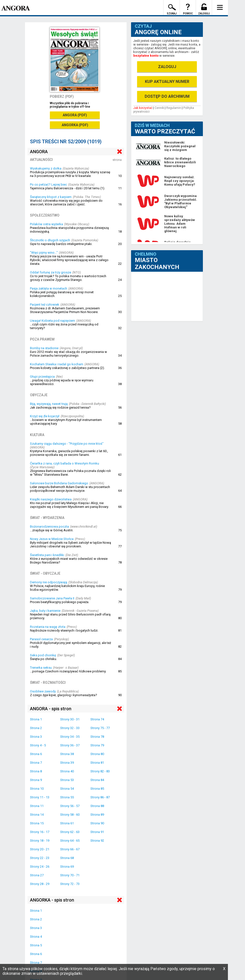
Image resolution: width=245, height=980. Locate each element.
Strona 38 (67, 754)
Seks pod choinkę (43, 655)
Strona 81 (97, 763)
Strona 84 (97, 780)
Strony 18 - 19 (40, 841)
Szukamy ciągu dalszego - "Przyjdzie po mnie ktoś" (67, 444)
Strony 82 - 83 (100, 771)
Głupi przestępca (42, 377)
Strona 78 (97, 737)
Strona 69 (67, 867)
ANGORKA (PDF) (75, 125)
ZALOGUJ (167, 67)
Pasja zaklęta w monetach (49, 288)
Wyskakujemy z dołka (46, 168)
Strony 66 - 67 (70, 849)
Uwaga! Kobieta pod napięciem (53, 321)
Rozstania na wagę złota (48, 627)
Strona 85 (97, 789)
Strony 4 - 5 (38, 745)
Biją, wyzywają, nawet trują (49, 404)
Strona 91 (97, 832)
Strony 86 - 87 (100, 797)
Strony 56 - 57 (70, 806)
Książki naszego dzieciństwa (51, 499)
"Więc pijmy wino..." (44, 253)
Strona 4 (36, 937)
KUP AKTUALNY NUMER (167, 82)
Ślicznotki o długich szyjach (50, 240)
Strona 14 (37, 815)
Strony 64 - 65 (70, 841)
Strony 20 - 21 (40, 849)
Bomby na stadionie (44, 348)
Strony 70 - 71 (70, 875)
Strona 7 (36, 763)
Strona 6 (36, 754)
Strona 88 (97, 806)
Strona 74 (97, 719)
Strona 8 (36, 771)
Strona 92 (97, 841)
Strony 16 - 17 (40, 832)
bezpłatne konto (146, 56)
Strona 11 (37, 806)
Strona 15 (37, 823)
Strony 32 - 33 (70, 728)
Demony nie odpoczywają (49, 582)
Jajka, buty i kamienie (45, 611)
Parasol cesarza (41, 639)
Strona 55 (67, 797)
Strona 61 (67, 823)
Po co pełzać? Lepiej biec (48, 184)
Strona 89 (97, 815)
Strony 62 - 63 (70, 832)
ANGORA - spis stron (51, 709)
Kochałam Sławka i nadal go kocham (57, 364)
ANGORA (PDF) (75, 115)
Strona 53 (67, 780)
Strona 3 (36, 737)
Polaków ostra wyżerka (46, 224)
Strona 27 (37, 875)
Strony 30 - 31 (70, 719)
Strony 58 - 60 (70, 815)
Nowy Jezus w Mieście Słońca (52, 539)
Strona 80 (97, 754)
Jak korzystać (143, 108)
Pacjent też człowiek (45, 305)
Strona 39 (67, 763)
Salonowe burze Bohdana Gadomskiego (59, 483)
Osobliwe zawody (43, 691)
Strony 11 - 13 (40, 797)
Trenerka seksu (41, 668)
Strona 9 (36, 780)
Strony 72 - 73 (70, 884)
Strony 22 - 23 (40, 858)
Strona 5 (36, 945)
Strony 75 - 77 (100, 728)
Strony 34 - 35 (70, 737)
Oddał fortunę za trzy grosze (51, 272)
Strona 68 (67, 858)
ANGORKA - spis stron (52, 900)
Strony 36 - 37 (70, 745)
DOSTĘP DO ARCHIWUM (167, 96)
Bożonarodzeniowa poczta (49, 527)
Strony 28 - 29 (40, 884)
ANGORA (39, 152)
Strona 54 (67, 789)
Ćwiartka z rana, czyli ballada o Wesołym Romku (65, 463)
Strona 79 (97, 745)
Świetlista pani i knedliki (47, 555)
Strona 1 (36, 719)
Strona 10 (37, 789)
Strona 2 (36, 728)
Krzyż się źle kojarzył (45, 416)
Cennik (159, 108)
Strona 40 (67, 771)
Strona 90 (97, 823)
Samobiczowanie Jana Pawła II (52, 598)
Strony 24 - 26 (40, 867)
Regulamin (174, 108)
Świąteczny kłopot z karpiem (51, 197)
